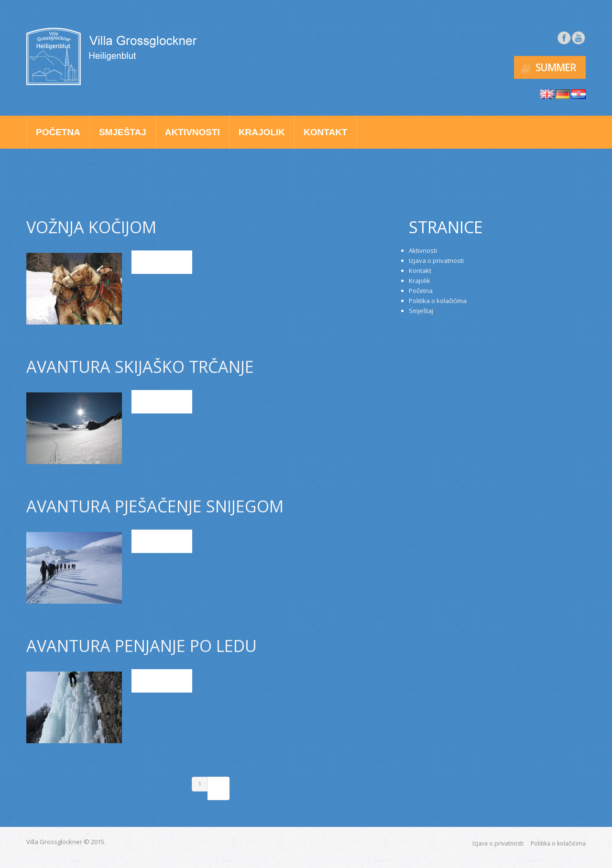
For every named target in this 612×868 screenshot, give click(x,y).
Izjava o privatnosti (436, 260)
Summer (556, 67)
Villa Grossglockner (54, 842)
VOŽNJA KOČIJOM (91, 227)
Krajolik (262, 132)
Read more (162, 262)
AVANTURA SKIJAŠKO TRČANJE (140, 367)
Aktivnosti (192, 132)
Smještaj (123, 132)
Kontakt (325, 132)
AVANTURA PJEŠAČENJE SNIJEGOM (155, 506)
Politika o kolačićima (438, 301)
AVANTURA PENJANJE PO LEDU (142, 646)
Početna (58, 132)
